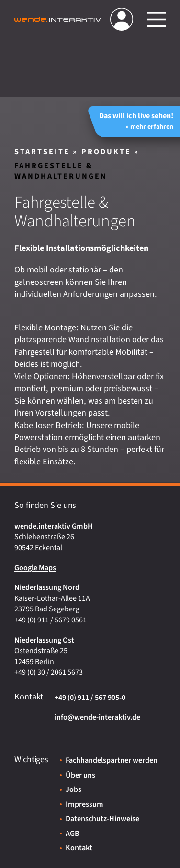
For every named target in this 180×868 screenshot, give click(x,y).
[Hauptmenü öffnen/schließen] (157, 19)
